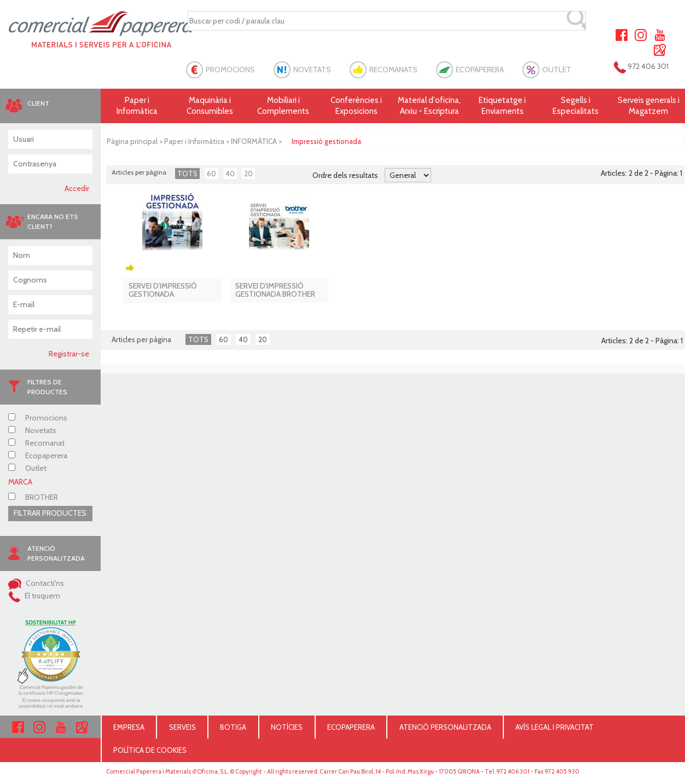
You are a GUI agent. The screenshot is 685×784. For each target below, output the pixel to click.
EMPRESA (129, 727)
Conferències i (356, 106)
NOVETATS (312, 70)
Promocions (38, 418)
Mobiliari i (283, 106)
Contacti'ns (36, 583)
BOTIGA (233, 727)
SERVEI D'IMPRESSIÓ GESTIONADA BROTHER (275, 290)
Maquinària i (210, 106)
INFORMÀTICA (254, 141)
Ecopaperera (38, 456)
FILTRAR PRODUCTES (50, 513)
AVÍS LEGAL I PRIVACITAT (555, 727)
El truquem (34, 596)
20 (248, 174)
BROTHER (33, 497)
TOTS (187, 174)
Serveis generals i (648, 106)
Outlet (27, 468)
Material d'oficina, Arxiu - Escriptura (429, 106)
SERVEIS (182, 727)
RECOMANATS (393, 70)
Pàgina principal (132, 141)
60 (211, 174)
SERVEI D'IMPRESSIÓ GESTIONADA (163, 290)
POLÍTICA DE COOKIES (150, 750)
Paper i (137, 106)
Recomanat (36, 443)
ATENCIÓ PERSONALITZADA (445, 727)
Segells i (576, 106)
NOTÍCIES (287, 727)
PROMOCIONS (230, 70)
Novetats (32, 430)
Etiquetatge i (502, 106)
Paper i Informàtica (194, 141)
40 (230, 174)
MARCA (20, 482)
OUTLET (557, 70)
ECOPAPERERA (480, 70)
